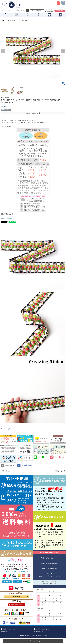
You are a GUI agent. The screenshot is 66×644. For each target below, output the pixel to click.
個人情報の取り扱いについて (10, 629)
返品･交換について (7, 214)
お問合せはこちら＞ (51, 558)
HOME (3, 21)
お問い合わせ (39, 632)
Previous (3, 51)
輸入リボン (29, 21)
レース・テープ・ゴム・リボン (13, 21)
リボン (23, 21)
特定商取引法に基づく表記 (43, 629)
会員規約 (5, 632)
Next (63, 51)
